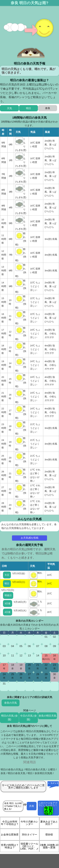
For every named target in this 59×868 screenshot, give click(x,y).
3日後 (8, 603)
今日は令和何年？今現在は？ (10, 823)
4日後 (8, 612)
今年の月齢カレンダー (29, 823)
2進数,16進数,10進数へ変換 (49, 846)
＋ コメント (53, 783)
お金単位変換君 (10, 835)
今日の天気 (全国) (28, 718)
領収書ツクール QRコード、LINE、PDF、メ (30, 846)
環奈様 (49, 835)
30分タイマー (29, 835)
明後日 (8, 595)
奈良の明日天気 (48, 716)
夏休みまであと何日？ (49, 823)
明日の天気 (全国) (9, 718)
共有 (32, 806)
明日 (7, 583)
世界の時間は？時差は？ (10, 846)
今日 (7, 575)
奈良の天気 (11, 703)
